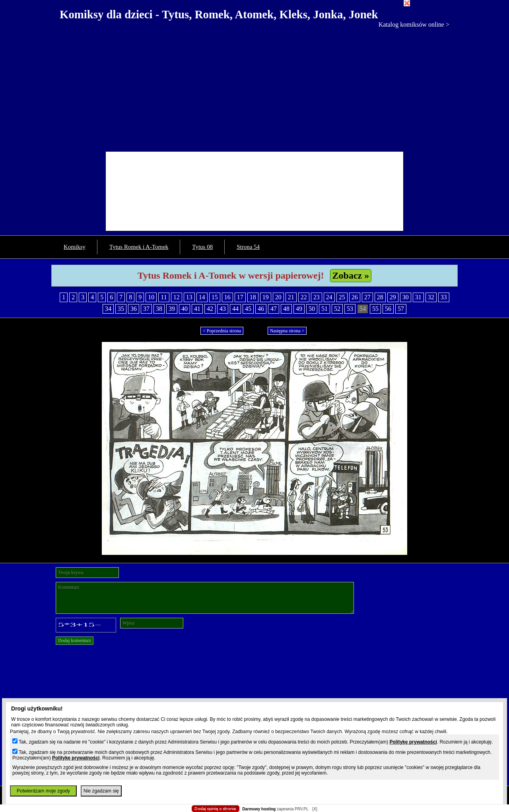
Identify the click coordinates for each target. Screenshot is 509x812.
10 (151, 297)
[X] (315, 809)
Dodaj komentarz (75, 640)
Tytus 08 (202, 247)
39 (172, 309)
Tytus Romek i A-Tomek (139, 247)
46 (261, 309)
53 (350, 309)
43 (223, 309)
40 (185, 309)
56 (388, 309)
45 (248, 309)
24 (329, 297)
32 (431, 297)
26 (355, 297)
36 (134, 309)
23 (317, 297)
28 (380, 297)
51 (324, 309)
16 (227, 297)
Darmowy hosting (259, 809)
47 (274, 309)
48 (286, 309)
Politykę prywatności (413, 742)
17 (240, 297)
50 (312, 309)
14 (202, 297)
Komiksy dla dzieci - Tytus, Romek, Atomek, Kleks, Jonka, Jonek (219, 14)
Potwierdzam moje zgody (43, 791)
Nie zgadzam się (101, 791)
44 (235, 309)
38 (159, 309)
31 (418, 297)
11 (164, 297)
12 (177, 297)
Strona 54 (248, 247)
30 (406, 297)
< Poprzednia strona (222, 331)
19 (266, 297)
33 (444, 297)
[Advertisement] (254, 88)
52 (337, 309)
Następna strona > (287, 331)
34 (108, 309)
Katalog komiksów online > (414, 24)
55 (375, 309)
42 (210, 309)
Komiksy (75, 247)
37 (146, 309)
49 (299, 309)
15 (215, 297)
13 (189, 297)
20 (278, 297)
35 (121, 309)
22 (304, 297)
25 (342, 297)
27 (367, 297)
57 (401, 309)
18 (253, 297)
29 (393, 297)
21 (291, 297)
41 (197, 309)
